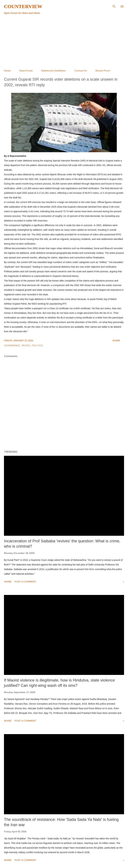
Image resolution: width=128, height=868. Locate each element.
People (26, 345)
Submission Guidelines (54, 70)
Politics (37, 345)
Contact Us (81, 70)
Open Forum (26, 70)
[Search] (114, 6)
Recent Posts (103, 70)
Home (7, 70)
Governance (12, 345)
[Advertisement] (64, 42)
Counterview (23, 6)
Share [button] (116, 340)
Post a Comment (25, 581)
